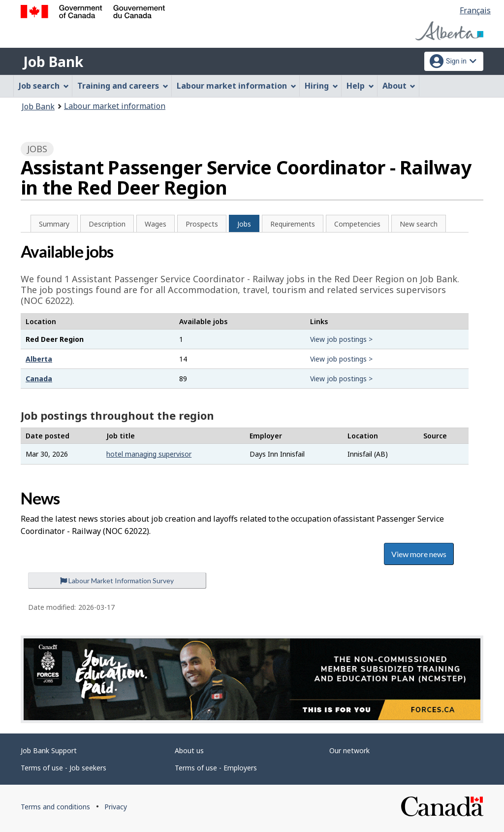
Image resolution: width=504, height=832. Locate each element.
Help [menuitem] (360, 86)
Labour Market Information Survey (117, 581)
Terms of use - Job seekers (63, 768)
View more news (419, 554)
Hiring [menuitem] (321, 86)
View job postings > (341, 339)
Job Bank (53, 62)
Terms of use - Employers (216, 768)
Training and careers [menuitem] (123, 86)
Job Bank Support (49, 750)
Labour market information (115, 106)
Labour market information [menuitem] (236, 86)
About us (189, 750)
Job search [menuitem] (44, 86)
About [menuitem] (399, 86)
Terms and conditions (55, 807)
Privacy (116, 807)
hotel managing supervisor (149, 454)
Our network (349, 750)
